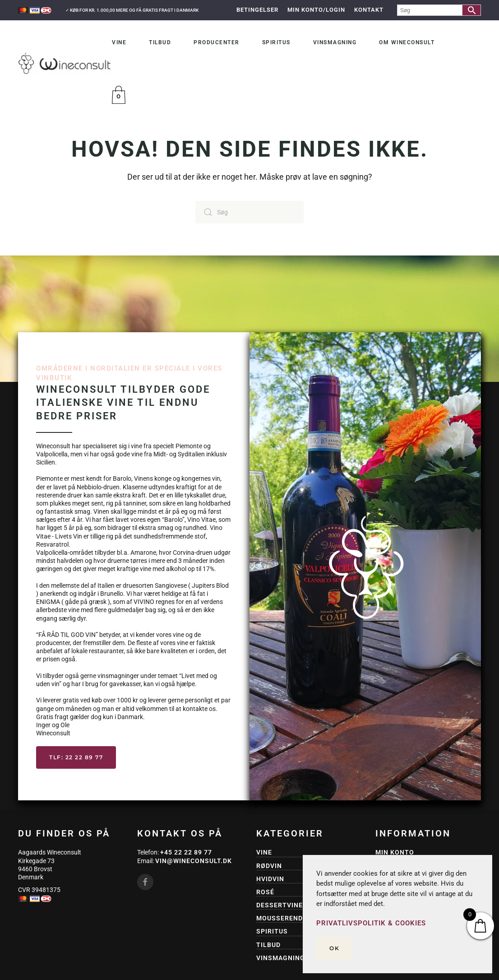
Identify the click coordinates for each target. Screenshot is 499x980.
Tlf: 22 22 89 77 (76, 757)
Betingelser (257, 10)
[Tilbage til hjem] (65, 63)
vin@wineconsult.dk (194, 861)
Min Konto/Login (316, 10)
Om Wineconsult (407, 42)
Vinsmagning (335, 42)
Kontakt (369, 10)
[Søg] (249, 212)
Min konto (395, 852)
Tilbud (160, 42)
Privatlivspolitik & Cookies (371, 923)
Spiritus (276, 42)
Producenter (217, 42)
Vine (119, 42)
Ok (334, 948)
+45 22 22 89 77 (186, 852)
